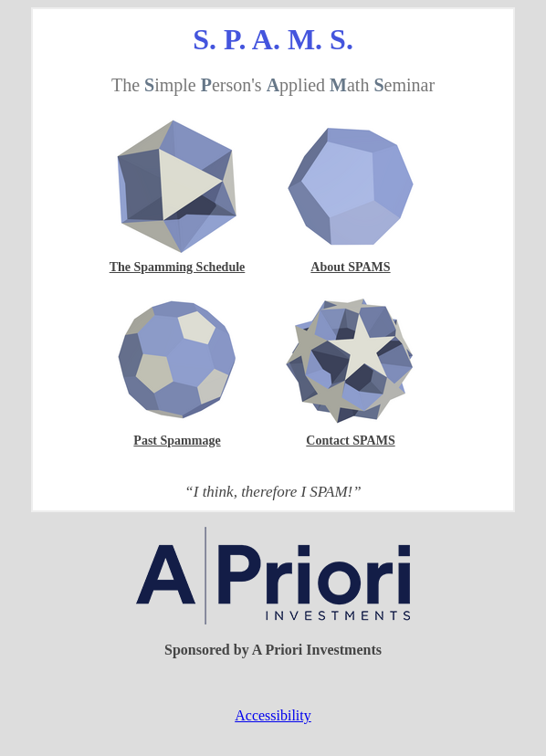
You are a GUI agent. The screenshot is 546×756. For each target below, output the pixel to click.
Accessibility (273, 715)
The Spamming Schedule (178, 267)
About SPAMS (350, 267)
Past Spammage (177, 441)
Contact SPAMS (350, 441)
